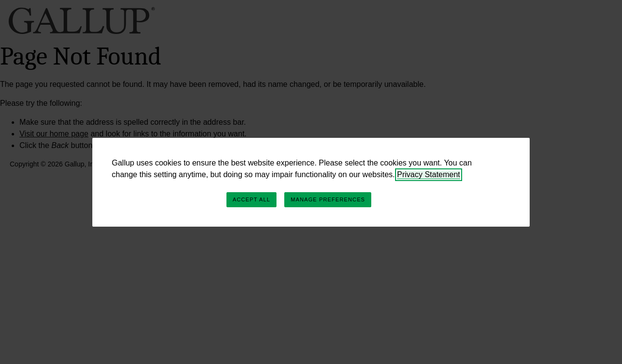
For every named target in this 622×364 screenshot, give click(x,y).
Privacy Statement (429, 174)
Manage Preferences (328, 199)
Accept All (251, 199)
